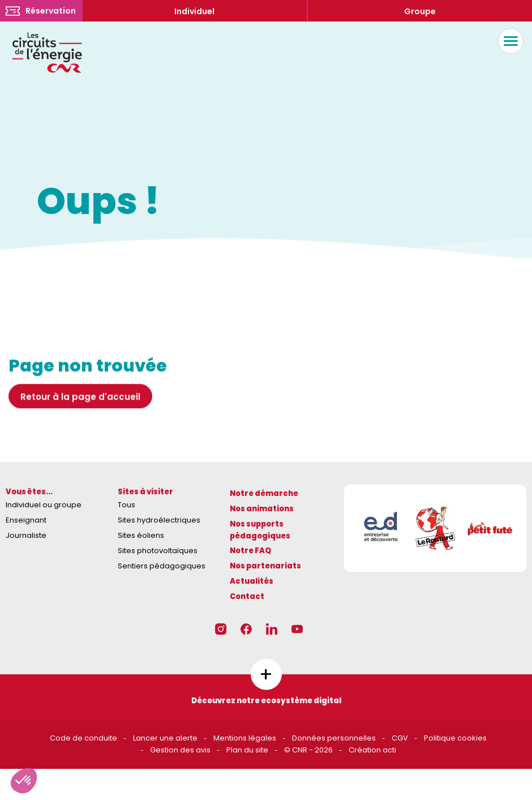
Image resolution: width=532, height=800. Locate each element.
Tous (126, 505)
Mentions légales (245, 738)
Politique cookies (455, 738)
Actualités (252, 581)
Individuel (194, 11)
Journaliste (26, 535)
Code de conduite (83, 738)
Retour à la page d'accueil (80, 399)
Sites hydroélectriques (159, 520)
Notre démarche (264, 493)
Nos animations (262, 509)
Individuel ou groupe (44, 505)
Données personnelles (334, 738)
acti (389, 750)
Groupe (420, 11)
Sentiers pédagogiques (162, 566)
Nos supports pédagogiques (260, 530)
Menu (508, 41)
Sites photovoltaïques (158, 551)
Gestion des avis (180, 750)
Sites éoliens (141, 535)
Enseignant (26, 520)
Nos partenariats (265, 566)
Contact (247, 596)
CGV (400, 738)
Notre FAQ (250, 551)
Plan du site (247, 750)
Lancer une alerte (165, 738)
